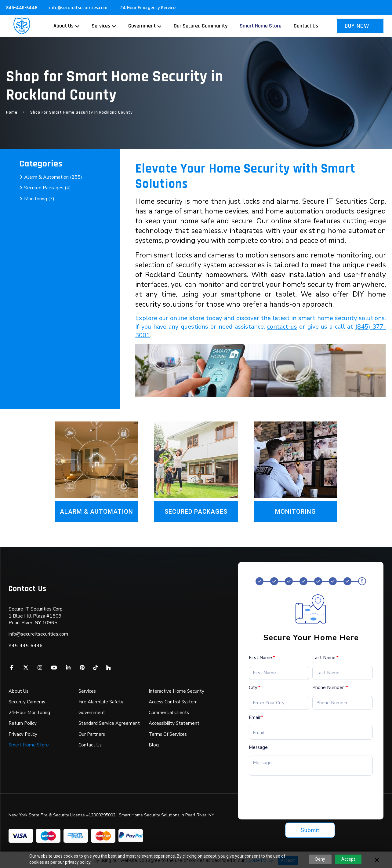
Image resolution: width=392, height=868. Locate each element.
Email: (256, 717)
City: (255, 687)
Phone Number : (330, 687)
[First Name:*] (279, 673)
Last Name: (325, 658)
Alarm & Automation (96, 512)
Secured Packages (196, 512)
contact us (282, 327)
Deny (320, 859)
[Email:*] (311, 733)
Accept (348, 859)
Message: (259, 747)
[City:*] (279, 703)
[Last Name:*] (343, 673)
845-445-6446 (22, 8)
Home (12, 112)
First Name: (262, 658)
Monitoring (296, 512)
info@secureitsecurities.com (79, 8)
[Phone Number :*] (343, 703)
